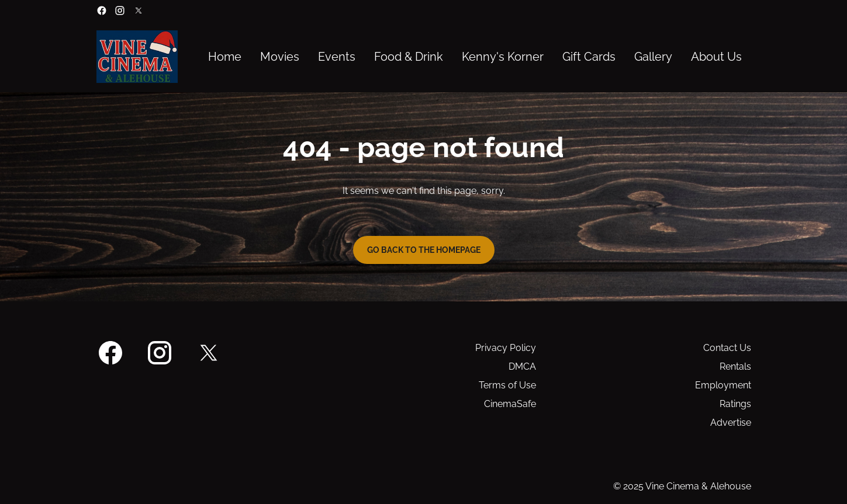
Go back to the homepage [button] (424, 250)
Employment (723, 385)
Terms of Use (507, 385)
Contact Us (727, 348)
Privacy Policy (506, 348)
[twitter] (139, 11)
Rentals (735, 366)
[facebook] (102, 11)
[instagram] (120, 11)
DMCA (522, 366)
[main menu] (475, 57)
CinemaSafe (510, 404)
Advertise (731, 423)
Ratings (735, 404)
